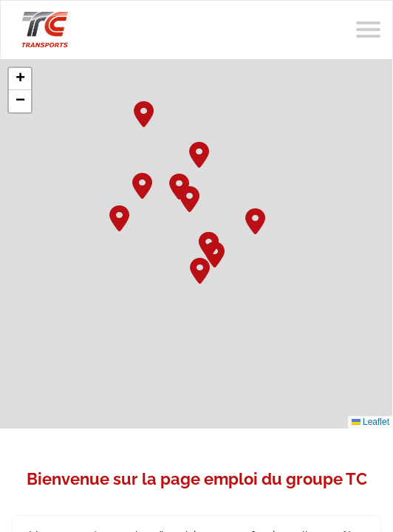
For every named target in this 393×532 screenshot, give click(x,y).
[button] (200, 153)
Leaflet (370, 422)
